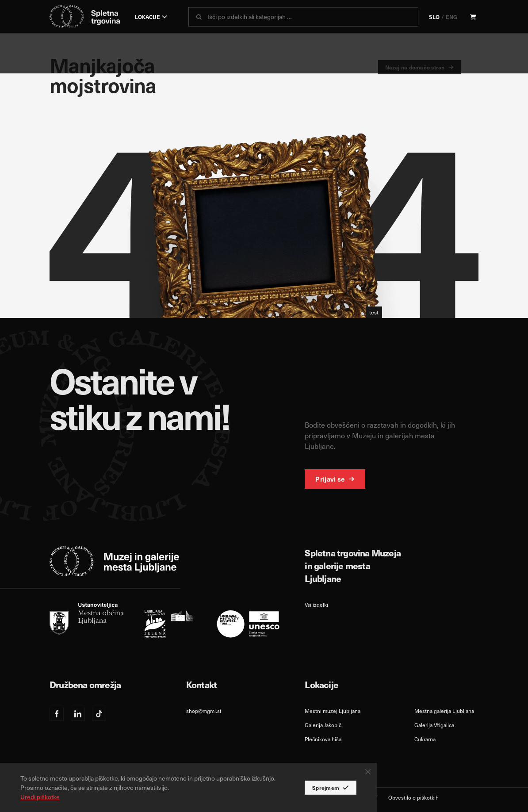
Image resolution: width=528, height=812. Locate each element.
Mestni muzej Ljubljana (333, 711)
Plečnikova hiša (323, 739)
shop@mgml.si (204, 711)
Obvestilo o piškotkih (413, 797)
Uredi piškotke (40, 797)
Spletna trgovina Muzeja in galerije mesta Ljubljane (353, 565)
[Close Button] (368, 772)
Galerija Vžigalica (434, 725)
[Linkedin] (78, 714)
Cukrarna (425, 739)
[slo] (165, 620)
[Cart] (473, 17)
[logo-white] (115, 561)
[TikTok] (99, 714)
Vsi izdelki (316, 605)
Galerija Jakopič (323, 725)
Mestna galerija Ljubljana (444, 711)
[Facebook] (57, 714)
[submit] (199, 17)
